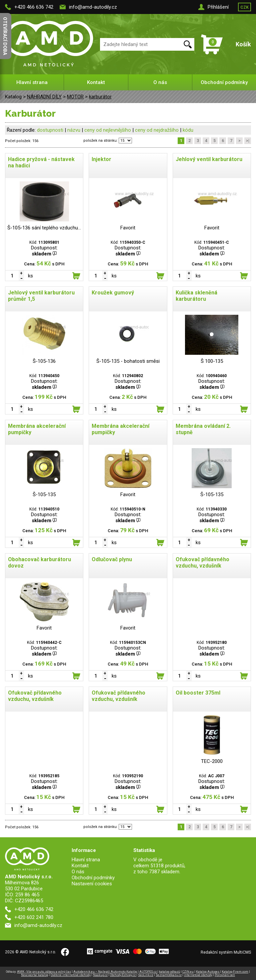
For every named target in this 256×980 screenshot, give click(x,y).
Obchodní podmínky (224, 82)
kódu (188, 130)
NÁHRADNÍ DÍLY (44, 97)
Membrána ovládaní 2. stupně (203, 429)
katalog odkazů (169, 972)
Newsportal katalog (35, 975)
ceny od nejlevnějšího (108, 130)
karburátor (100, 97)
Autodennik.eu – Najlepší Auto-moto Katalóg (105, 972)
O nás (160, 82)
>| (248, 141)
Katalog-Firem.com (235, 972)
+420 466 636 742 (34, 7)
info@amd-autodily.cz (93, 7)
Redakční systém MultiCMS (226, 952)
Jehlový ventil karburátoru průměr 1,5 (41, 296)
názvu (74, 130)
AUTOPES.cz (148, 972)
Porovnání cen (225, 975)
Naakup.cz (100, 975)
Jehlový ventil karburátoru (209, 159)
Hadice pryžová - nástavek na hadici (41, 162)
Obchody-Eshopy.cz (123, 975)
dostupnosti (50, 130)
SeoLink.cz (146, 975)
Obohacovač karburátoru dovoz (39, 563)
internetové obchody (198, 975)
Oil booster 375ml (198, 693)
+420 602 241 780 (34, 917)
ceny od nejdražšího (157, 130)
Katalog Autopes (208, 972)
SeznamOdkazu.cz (169, 975)
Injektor (101, 159)
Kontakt (96, 82)
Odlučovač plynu (112, 559)
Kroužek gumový (113, 293)
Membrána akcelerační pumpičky (37, 429)
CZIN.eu (188, 972)
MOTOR (75, 97)
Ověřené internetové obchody (71, 975)
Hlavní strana (32, 82)
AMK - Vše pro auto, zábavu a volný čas (44, 972)
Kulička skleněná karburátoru (196, 296)
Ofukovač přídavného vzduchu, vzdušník (202, 563)
